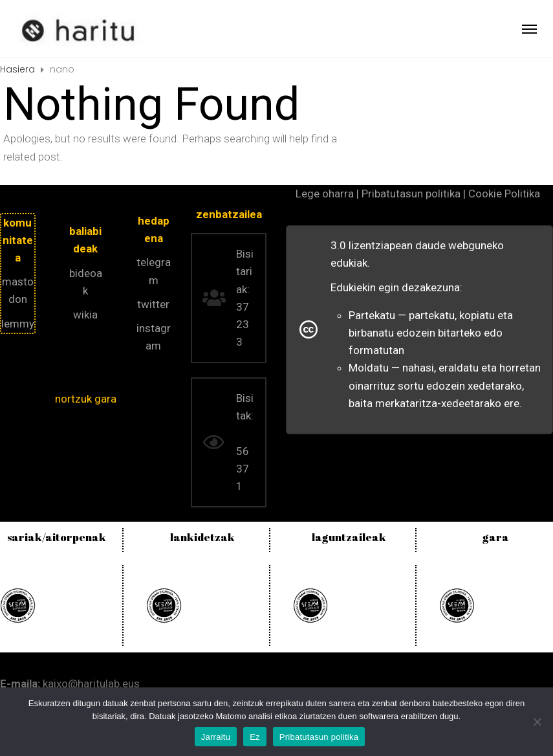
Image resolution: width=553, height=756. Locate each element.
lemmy (18, 324)
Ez (255, 737)
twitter (153, 304)
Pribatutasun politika (319, 737)
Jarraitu (216, 737)
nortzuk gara (86, 399)
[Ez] (537, 722)
